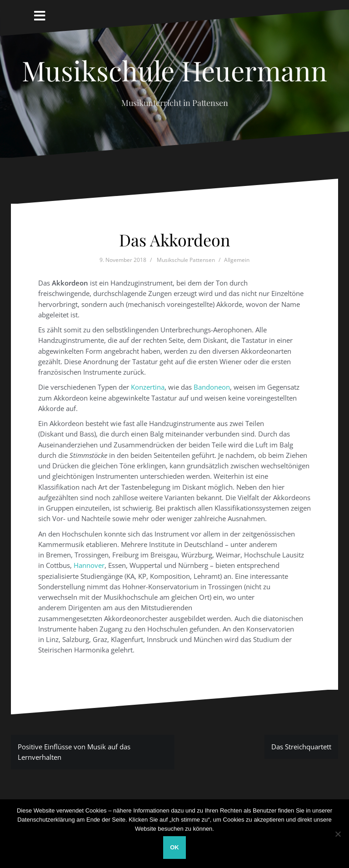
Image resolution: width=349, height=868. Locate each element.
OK (174, 847)
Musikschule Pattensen (186, 260)
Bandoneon (212, 387)
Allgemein (237, 260)
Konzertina (148, 387)
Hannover (89, 565)
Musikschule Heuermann (174, 70)
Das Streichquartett (301, 747)
